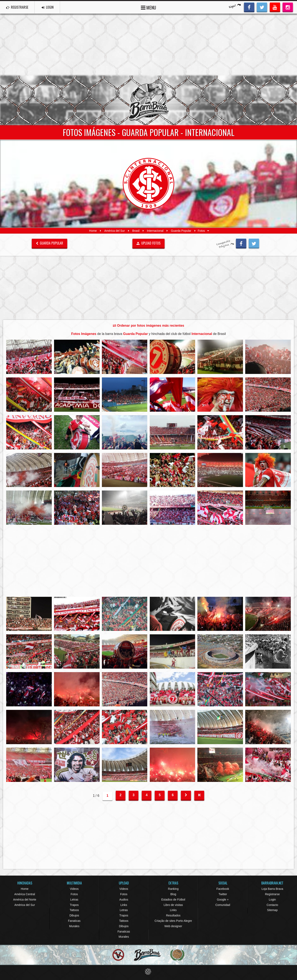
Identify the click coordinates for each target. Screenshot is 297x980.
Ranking (173, 889)
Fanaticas (74, 921)
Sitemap (272, 910)
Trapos (74, 905)
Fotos (74, 894)
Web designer (173, 926)
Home (93, 231)
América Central (25, 894)
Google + (223, 900)
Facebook (223, 889)
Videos (74, 889)
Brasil (136, 231)
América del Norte (25, 900)
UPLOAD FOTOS (149, 243)
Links (124, 905)
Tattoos (74, 910)
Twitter (223, 894)
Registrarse (272, 894)
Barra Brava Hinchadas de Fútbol (148, 100)
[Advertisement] (148, 45)
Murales (74, 926)
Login (272, 900)
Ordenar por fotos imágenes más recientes (148, 326)
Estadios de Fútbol (173, 900)
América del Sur (114, 231)
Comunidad (223, 905)
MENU (148, 7)
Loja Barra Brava (272, 889)
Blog (173, 894)
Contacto (272, 905)
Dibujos (74, 915)
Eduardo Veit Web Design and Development (149, 972)
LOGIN (48, 7)
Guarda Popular (181, 231)
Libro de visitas (173, 905)
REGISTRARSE (17, 7)
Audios (124, 900)
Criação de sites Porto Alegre (173, 921)
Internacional (155, 231)
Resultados (173, 915)
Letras (74, 900)
